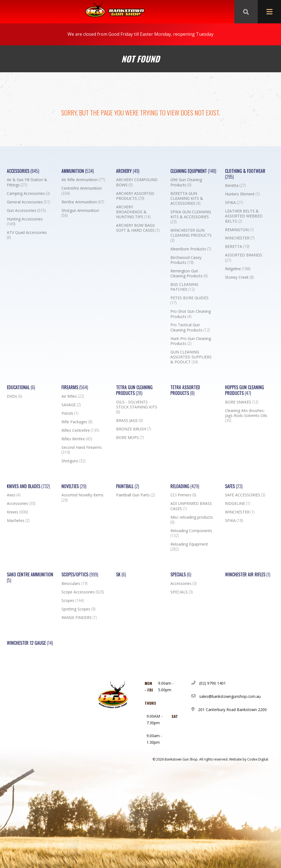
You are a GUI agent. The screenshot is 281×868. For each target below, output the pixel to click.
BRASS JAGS (129, 421)
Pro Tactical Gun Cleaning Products (190, 327)
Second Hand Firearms (82, 450)
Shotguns (73, 461)
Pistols (70, 413)
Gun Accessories (26, 211)
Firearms (75, 387)
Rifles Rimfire (77, 439)
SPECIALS (182, 592)
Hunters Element (242, 194)
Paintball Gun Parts (135, 495)
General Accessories (28, 202)
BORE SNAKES (242, 402)
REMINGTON (239, 230)
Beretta (235, 186)
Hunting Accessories (25, 222)
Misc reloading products (192, 520)
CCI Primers (183, 495)
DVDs (14, 396)
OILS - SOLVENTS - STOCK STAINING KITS (137, 407)
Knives (17, 512)
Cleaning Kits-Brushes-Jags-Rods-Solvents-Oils (246, 416)
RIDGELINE (238, 504)
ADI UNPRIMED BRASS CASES (191, 506)
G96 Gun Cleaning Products (186, 182)
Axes (14, 495)
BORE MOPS (130, 438)
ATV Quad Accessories (27, 235)
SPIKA (234, 203)
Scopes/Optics (80, 575)
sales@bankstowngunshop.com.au (226, 696)
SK (121, 575)
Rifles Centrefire (80, 430)
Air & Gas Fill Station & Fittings (27, 182)
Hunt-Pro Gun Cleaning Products (191, 341)
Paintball (128, 486)
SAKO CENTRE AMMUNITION (30, 577)
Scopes (73, 601)
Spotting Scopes (78, 609)
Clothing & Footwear (245, 174)
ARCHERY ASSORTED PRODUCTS (135, 196)
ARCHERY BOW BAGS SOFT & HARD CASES (138, 228)
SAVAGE (71, 405)
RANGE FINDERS (79, 618)
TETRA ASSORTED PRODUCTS (185, 390)
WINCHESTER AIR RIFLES (248, 575)
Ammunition (78, 171)
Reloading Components (191, 533)
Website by (249, 759)
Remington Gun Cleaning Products (189, 273)
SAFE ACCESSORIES (245, 495)
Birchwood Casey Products (186, 260)
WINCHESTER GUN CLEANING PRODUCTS (191, 235)
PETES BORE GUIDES (189, 300)
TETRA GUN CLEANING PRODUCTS (134, 390)
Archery (128, 171)
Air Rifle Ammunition (83, 180)
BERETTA (237, 247)
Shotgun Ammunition (80, 213)
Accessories (23, 171)
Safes (234, 486)
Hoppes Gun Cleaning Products (245, 390)
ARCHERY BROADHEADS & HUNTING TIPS (133, 212)
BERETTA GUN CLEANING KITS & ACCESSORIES (187, 198)
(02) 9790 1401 (209, 683)
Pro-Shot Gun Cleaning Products (191, 314)
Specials (181, 575)
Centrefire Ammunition (82, 191)
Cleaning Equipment (193, 171)
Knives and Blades (28, 486)
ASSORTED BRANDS (244, 258)
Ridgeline (238, 269)
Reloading (185, 486)
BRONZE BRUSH (134, 429)
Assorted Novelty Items (82, 497)
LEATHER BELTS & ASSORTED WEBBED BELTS (244, 216)
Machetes (18, 521)
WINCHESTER (240, 238)
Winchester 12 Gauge (30, 643)
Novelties (74, 486)
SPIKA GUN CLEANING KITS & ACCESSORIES (191, 217)
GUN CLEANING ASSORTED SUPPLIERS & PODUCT (191, 357)
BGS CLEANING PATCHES (184, 287)
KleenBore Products (191, 249)
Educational (21, 387)
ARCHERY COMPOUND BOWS (137, 182)
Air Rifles (73, 396)
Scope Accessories (83, 592)
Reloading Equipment (189, 547)
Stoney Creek (239, 277)
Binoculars (74, 584)
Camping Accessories (28, 193)
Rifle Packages (77, 422)
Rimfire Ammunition (83, 202)
